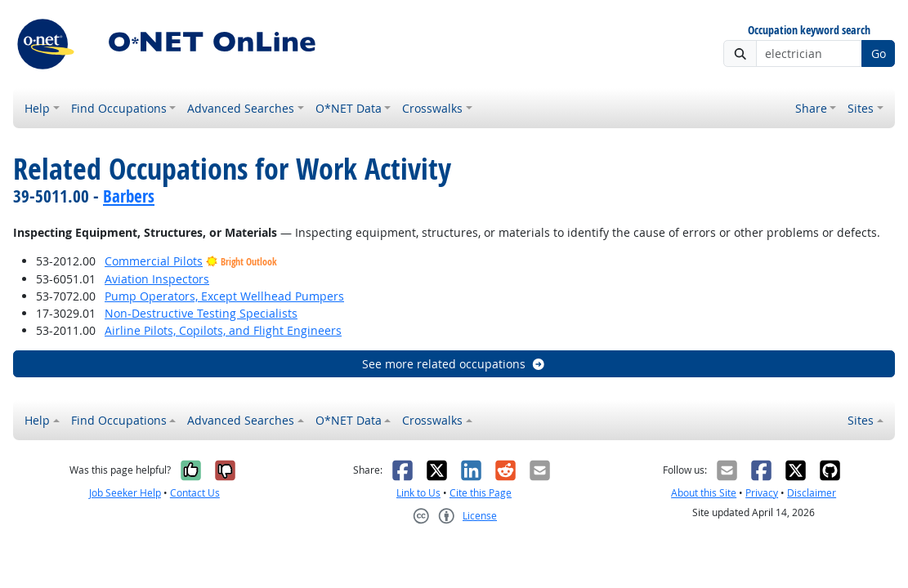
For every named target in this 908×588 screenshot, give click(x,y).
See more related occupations (454, 364)
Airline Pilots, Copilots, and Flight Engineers (223, 330)
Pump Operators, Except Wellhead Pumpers (224, 296)
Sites (861, 108)
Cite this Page (481, 493)
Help (37, 108)
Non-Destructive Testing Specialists (201, 313)
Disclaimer (812, 493)
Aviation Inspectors (157, 279)
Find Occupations (119, 108)
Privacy (762, 493)
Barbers (129, 196)
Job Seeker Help (125, 493)
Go (879, 53)
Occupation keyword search (809, 31)
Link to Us (418, 493)
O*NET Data (349, 108)
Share (811, 108)
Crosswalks (432, 108)
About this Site (704, 493)
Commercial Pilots (154, 261)
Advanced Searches (241, 108)
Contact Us (195, 493)
